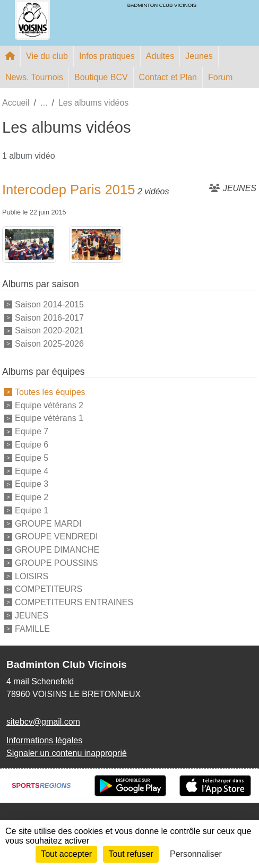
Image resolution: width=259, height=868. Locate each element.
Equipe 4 (32, 471)
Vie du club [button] (47, 56)
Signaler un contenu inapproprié (67, 753)
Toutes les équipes (50, 392)
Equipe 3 (32, 484)
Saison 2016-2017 (49, 317)
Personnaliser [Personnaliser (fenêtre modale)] (196, 854)
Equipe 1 (32, 510)
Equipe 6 (32, 445)
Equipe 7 (32, 431)
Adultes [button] (160, 56)
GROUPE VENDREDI (56, 536)
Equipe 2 (32, 497)
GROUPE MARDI (48, 523)
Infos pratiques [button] (107, 56)
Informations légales (44, 740)
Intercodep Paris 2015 (68, 190)
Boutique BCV (101, 77)
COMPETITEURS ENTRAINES (74, 602)
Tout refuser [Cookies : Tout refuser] (131, 854)
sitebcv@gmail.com (43, 722)
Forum (220, 77)
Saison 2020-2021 (49, 330)
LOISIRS (32, 576)
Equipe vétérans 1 (49, 418)
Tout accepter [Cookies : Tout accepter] (66, 854)
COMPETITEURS (49, 589)
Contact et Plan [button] (168, 77)
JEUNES (32, 616)
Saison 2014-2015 (49, 304)
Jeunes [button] (199, 56)
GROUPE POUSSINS (56, 563)
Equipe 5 (32, 458)
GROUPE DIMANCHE (57, 550)
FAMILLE (32, 628)
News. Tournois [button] (34, 77)
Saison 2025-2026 (49, 344)
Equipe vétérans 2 (49, 405)
